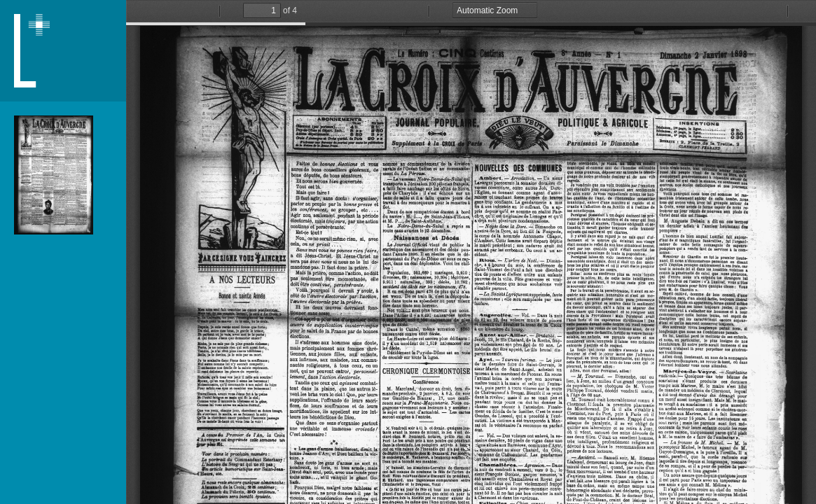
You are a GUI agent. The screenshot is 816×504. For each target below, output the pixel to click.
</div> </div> (471, 252)
